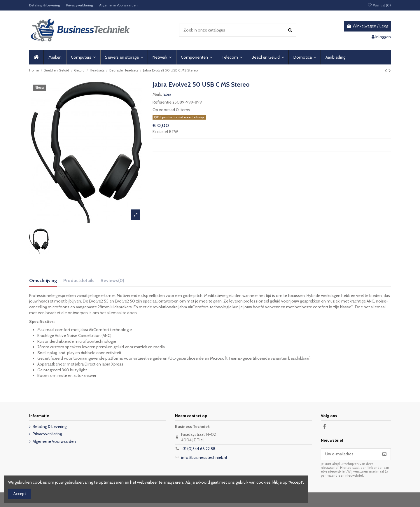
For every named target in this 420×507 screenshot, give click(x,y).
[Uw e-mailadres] (350, 454)
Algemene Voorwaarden (118, 5)
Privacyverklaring (80, 5)
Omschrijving (43, 280)
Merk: (157, 94)
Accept (20, 494)
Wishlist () (379, 5)
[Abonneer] (384, 454)
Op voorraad (164, 110)
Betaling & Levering (45, 5)
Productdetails (79, 280)
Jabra (167, 94)
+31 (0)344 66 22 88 (198, 449)
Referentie (162, 102)
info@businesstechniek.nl (204, 457)
